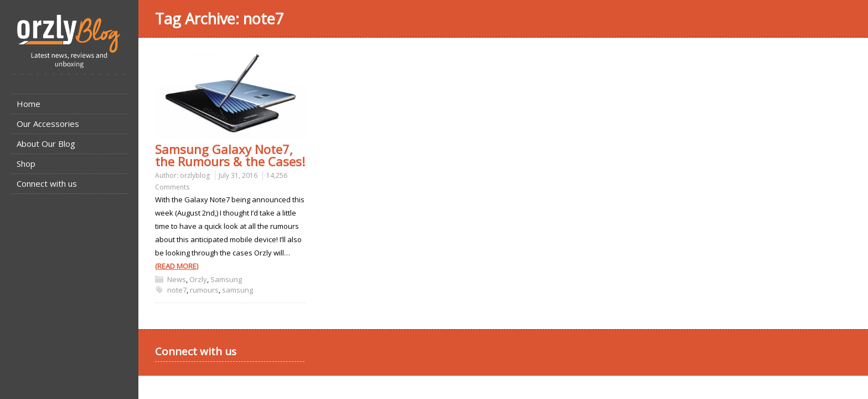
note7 (177, 290)
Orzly (198, 279)
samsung (237, 290)
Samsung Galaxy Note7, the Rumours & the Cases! (230, 155)
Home (29, 104)
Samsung (226, 279)
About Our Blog (46, 144)
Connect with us (47, 183)
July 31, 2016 (238, 175)
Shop (26, 163)
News (177, 279)
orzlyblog (195, 175)
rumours (204, 290)
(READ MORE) (177, 266)
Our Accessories (48, 124)
